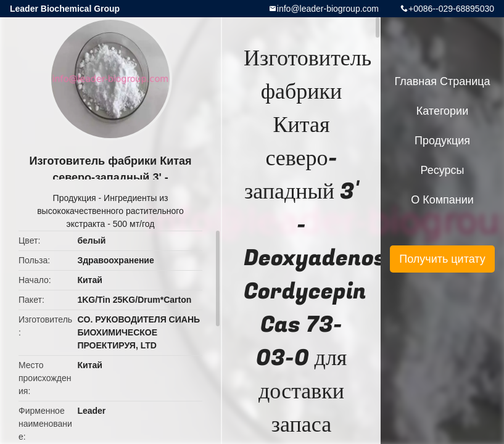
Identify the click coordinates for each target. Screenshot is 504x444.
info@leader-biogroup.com (328, 9)
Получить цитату (442, 259)
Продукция (75, 198)
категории (442, 111)
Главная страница (442, 81)
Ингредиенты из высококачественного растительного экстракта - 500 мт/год (110, 211)
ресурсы (443, 170)
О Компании (442, 200)
